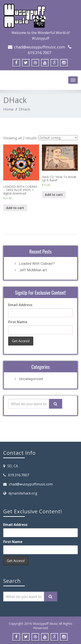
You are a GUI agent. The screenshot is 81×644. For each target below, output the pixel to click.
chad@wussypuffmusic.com (40, 47)
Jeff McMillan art (33, 270)
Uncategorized (31, 379)
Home (8, 109)
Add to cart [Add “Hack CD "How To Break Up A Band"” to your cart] (54, 195)
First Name (18, 322)
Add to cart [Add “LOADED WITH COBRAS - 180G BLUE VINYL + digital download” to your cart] (15, 208)
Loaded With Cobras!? (37, 263)
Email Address (20, 305)
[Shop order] (58, 138)
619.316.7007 (40, 53)
